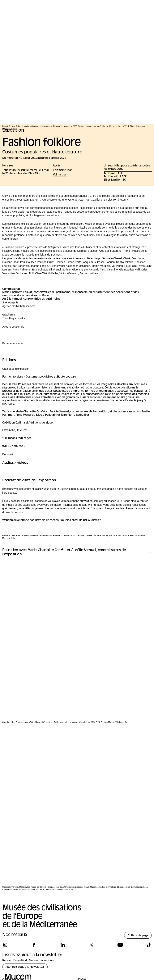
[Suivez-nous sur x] (91, 848)
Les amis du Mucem (14, 901)
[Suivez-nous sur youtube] (120, 848)
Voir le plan (60, 175)
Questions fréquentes (15, 910)
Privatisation (85, 888)
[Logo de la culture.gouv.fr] (14, 950)
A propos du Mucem (14, 882)
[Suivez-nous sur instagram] (5, 848)
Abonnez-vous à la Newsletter (25, 870)
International (10, 895)
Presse (82, 882)
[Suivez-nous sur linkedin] (63, 848)
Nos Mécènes (14, 934)
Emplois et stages (13, 916)
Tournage (84, 895)
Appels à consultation (91, 901)
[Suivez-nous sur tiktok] (149, 848)
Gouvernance (10, 888)
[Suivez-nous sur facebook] (34, 848)
